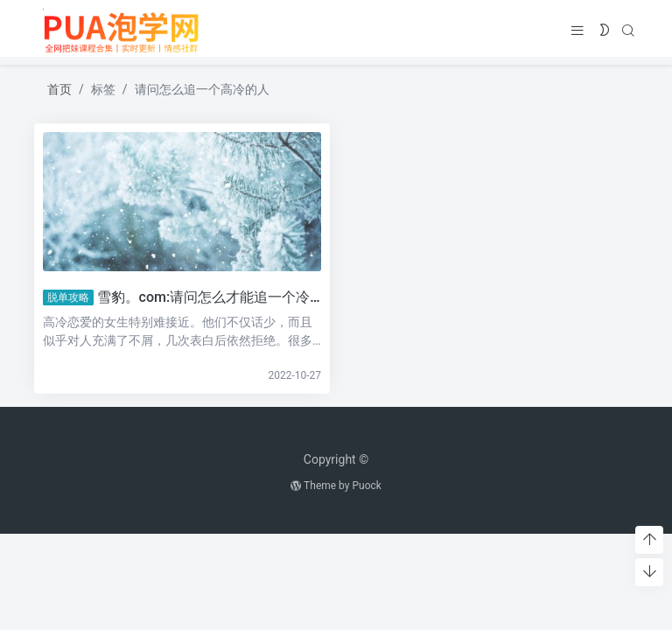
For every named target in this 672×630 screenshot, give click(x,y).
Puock (366, 486)
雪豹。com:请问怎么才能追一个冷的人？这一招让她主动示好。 (294, 297)
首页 (59, 89)
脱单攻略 (67, 297)
